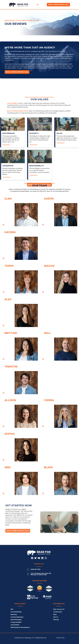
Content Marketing (17, 617)
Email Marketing (16, 620)
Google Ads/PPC (16, 622)
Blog (55, 614)
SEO (12, 609)
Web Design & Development (20, 627)
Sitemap (56, 620)
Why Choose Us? (59, 609)
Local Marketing (16, 612)
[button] (38, 5)
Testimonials (58, 612)
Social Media (15, 625)
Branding (14, 614)
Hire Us (56, 617)
